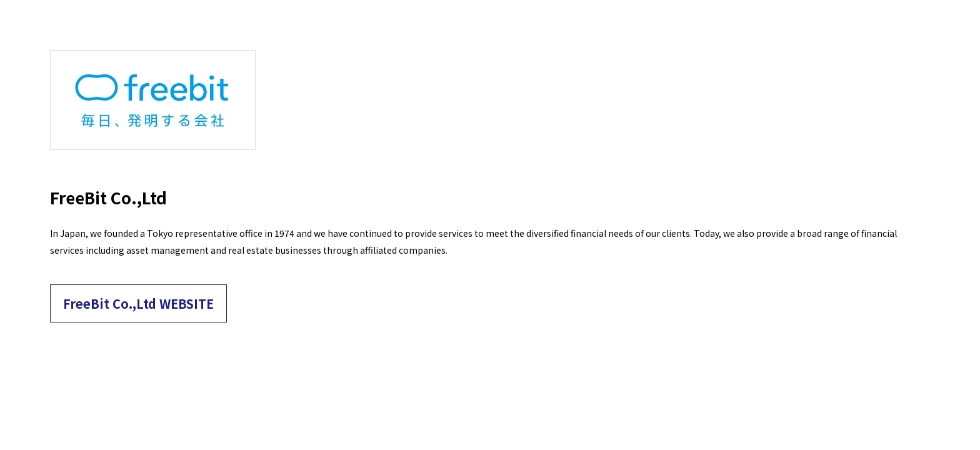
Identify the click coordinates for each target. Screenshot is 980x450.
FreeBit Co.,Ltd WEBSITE (138, 303)
